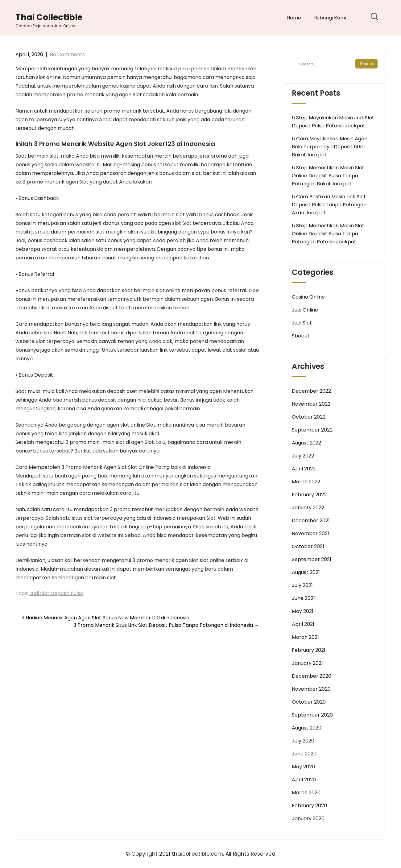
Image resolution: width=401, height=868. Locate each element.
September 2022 (312, 430)
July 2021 (302, 585)
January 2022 (308, 508)
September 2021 (312, 559)
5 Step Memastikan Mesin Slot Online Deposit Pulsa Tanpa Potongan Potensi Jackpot (328, 234)
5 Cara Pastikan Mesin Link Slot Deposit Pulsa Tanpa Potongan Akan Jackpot (329, 205)
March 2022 (306, 482)
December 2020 (312, 676)
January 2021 (307, 663)
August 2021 (306, 572)
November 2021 (310, 533)
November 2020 (311, 689)
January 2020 (308, 818)
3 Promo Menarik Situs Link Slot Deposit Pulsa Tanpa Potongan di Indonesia (166, 625)
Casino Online (308, 297)
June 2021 (303, 598)
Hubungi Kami (330, 18)
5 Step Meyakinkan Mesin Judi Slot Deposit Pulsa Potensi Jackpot (333, 122)
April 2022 (304, 469)
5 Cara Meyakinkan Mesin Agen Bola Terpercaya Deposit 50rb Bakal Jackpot (330, 147)
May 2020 (303, 767)
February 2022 (309, 495)
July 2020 (303, 741)
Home (294, 18)
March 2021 (305, 637)
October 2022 (309, 417)
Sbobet (301, 336)
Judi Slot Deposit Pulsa (56, 593)
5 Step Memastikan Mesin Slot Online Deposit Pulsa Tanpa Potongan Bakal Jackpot (328, 176)
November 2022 (311, 404)
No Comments (67, 54)
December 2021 (311, 521)
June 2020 (304, 754)
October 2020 (309, 702)
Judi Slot (302, 323)
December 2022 (311, 391)
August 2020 (307, 728)
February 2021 (309, 650)
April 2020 (304, 780)
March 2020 (306, 793)
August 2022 (306, 443)
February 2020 (309, 806)
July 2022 (303, 456)
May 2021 (303, 611)
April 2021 (303, 624)
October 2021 (308, 546)
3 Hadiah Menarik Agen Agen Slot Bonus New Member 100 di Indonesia (102, 618)
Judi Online (305, 310)
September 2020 (312, 715)
